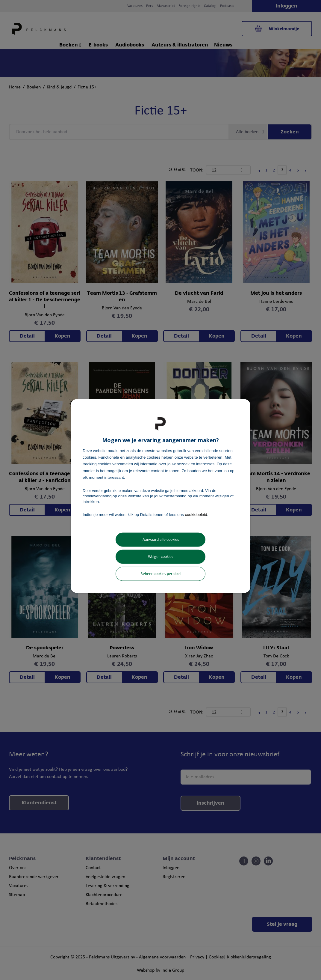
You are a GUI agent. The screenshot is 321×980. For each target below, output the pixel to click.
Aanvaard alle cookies (161, 540)
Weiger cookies (160, 557)
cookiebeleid (196, 514)
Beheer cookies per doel (160, 574)
